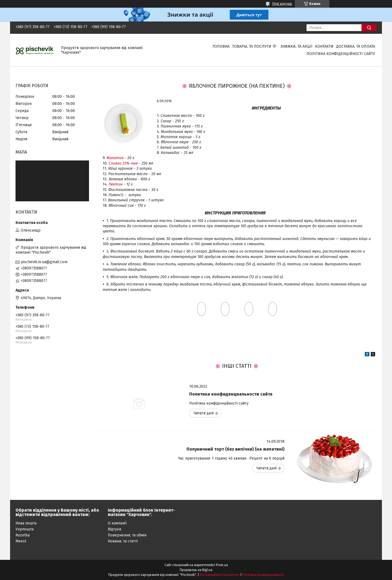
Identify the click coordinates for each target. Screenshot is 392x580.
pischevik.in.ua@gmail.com (44, 262)
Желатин (115, 158)
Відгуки (114, 529)
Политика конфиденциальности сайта (231, 394)
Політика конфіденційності (263, 575)
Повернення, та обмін (127, 535)
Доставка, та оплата (356, 46)
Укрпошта (24, 529)
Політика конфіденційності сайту (341, 54)
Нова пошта (26, 523)
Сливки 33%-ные (123, 163)
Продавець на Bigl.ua (196, 570)
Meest (21, 541)
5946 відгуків (282, 4)
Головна (221, 46)
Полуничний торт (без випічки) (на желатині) (235, 449)
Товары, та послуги (252, 46)
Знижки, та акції (296, 46)
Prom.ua (222, 565)
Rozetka (23, 535)
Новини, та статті (123, 541)
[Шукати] (369, 28)
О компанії (117, 523)
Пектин (116, 184)
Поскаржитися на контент (220, 575)
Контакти (324, 46)
